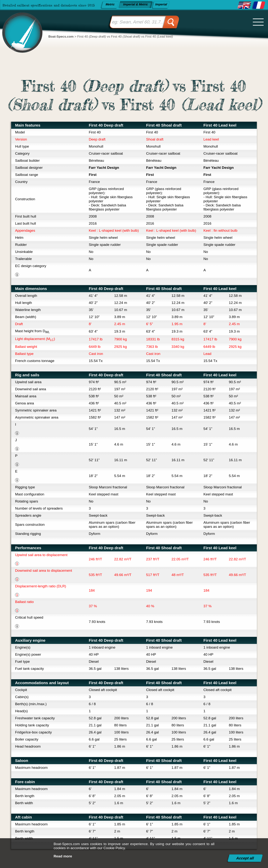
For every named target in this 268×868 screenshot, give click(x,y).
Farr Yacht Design (104, 168)
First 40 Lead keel (220, 125)
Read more (63, 856)
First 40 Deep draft (106, 125)
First (93, 175)
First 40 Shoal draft (164, 125)
